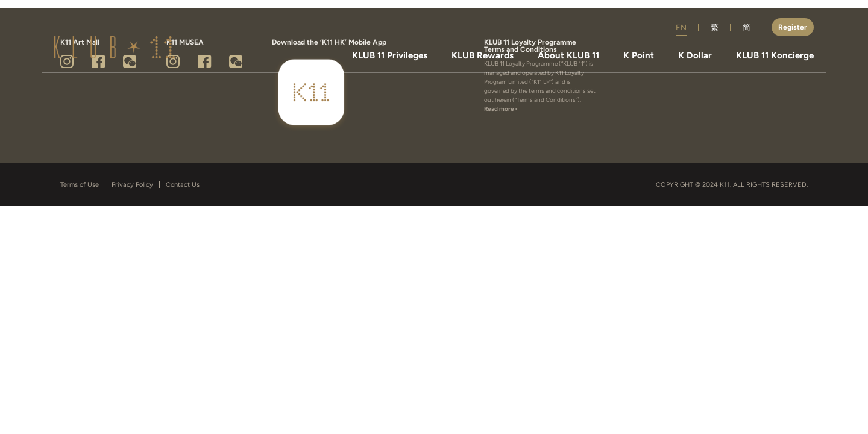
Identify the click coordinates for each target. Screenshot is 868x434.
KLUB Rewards (483, 56)
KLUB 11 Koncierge (775, 56)
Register (793, 27)
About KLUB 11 (568, 56)
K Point (639, 56)
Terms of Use (80, 185)
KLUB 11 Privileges (390, 56)
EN (681, 27)
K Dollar (695, 56)
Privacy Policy (132, 185)
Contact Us (183, 185)
